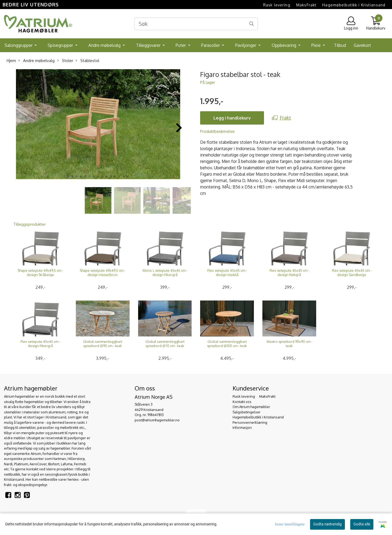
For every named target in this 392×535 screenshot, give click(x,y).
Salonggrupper (19, 45)
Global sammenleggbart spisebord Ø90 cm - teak (103, 344)
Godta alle (362, 524)
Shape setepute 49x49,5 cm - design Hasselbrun (103, 273)
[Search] (196, 24)
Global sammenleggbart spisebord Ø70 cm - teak (165, 344)
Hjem (11, 61)
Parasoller (211, 45)
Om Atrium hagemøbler (251, 407)
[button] (68, 176)
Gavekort (362, 45)
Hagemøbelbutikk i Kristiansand (354, 5)
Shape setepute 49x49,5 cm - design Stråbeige (40, 273)
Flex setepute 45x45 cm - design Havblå (227, 273)
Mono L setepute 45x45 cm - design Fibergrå (165, 273)
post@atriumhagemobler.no (157, 420)
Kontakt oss (242, 402)
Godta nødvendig (327, 524)
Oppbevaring (284, 45)
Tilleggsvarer (149, 45)
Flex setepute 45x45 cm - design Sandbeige (352, 273)
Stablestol (87, 61)
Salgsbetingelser (247, 412)
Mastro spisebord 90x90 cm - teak (289, 344)
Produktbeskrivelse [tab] (217, 131)
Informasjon (242, 427)
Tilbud (340, 45)
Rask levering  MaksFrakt (290, 5)
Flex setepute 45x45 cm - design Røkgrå (289, 273)
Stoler (65, 61)
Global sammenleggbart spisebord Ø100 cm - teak (227, 344)
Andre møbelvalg (105, 45)
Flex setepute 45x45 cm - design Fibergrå (40, 344)
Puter (181, 45)
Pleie (317, 45)
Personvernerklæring (250, 422)
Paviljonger (246, 45)
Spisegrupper (61, 45)
